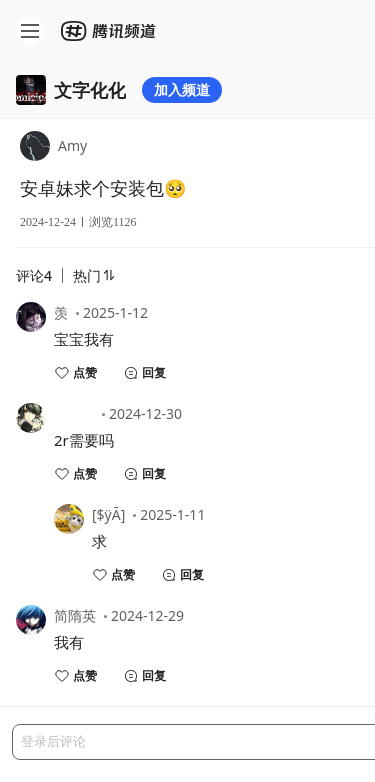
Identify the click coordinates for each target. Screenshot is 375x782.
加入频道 (182, 89)
